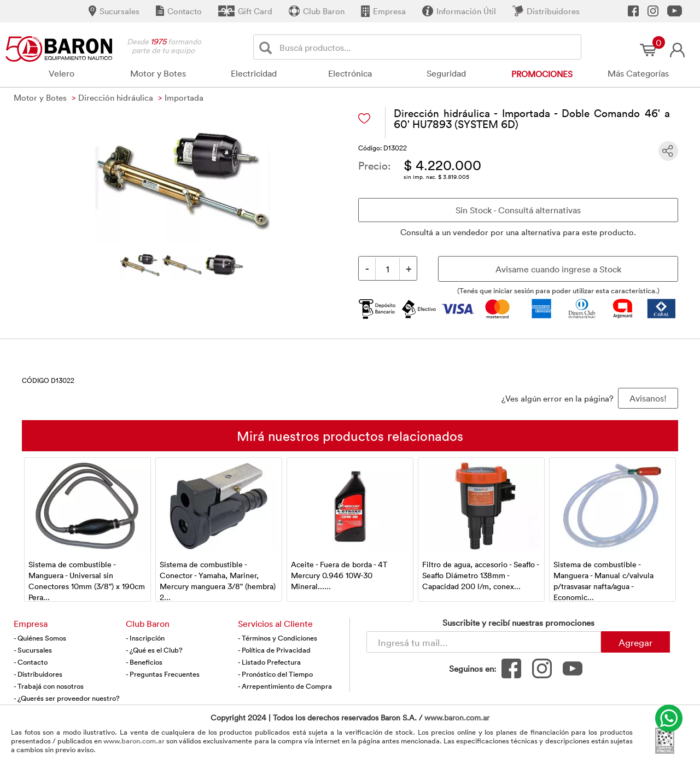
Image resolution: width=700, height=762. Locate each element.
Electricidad (254, 73)
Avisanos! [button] (648, 398)
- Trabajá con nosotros (49, 686)
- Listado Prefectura (269, 662)
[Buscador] (428, 47)
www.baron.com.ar (457, 717)
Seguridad (446, 73)
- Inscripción (145, 638)
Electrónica (350, 73)
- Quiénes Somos (40, 638)
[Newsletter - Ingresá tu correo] (484, 642)
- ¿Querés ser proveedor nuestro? (67, 698)
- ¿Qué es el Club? (154, 650)
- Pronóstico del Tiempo (275, 674)
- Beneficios (144, 662)
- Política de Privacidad (274, 650)
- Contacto (31, 662)
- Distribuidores (38, 674)
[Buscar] (268, 47)
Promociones (542, 74)
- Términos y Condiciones (278, 638)
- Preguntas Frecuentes (163, 674)
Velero (62, 73)
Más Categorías (638, 73)
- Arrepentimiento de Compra (285, 686)
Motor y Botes (158, 73)
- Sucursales (33, 650)
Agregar (635, 642)
